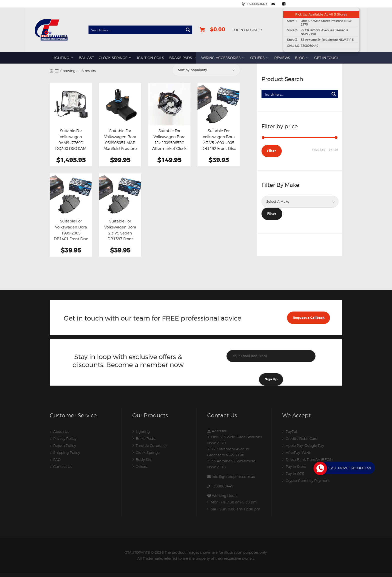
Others (141, 467)
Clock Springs (147, 453)
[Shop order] (206, 70)
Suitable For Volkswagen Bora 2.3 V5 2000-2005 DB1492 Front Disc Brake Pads (219, 143)
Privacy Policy (65, 439)
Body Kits (144, 460)
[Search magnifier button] (188, 30)
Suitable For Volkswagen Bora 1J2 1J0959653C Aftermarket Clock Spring (169, 143)
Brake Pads (145, 439)
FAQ (57, 460)
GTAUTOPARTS (137, 552)
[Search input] (136, 30)
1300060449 (222, 486)
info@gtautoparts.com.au (233, 477)
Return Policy (65, 446)
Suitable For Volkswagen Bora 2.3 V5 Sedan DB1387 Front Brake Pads (120, 233)
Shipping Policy (67, 453)
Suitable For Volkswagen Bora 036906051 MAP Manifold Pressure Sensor (120, 143)
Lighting (143, 431)
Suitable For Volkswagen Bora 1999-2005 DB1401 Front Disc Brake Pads (71, 233)
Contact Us (63, 467)
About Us (61, 431)
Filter (271, 151)
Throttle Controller (151, 446)
